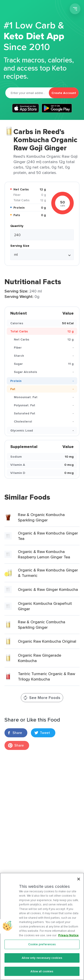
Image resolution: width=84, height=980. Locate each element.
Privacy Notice (68, 938)
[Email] (27, 93)
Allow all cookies (42, 974)
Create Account (64, 93)
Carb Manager (28, 9)
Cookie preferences (42, 947)
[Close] (79, 882)
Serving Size (20, 246)
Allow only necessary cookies (42, 960)
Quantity (17, 226)
